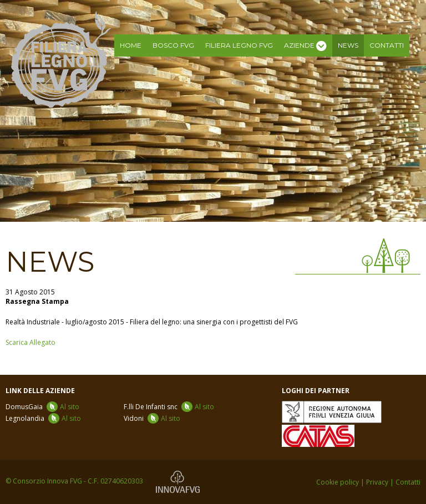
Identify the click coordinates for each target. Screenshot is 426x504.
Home (131, 45)
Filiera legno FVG (239, 45)
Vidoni (152, 418)
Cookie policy (338, 482)
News (348, 45)
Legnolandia (43, 418)
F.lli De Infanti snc (169, 407)
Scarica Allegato (31, 342)
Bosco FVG (173, 45)
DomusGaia (42, 407)
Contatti (387, 45)
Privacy (377, 482)
